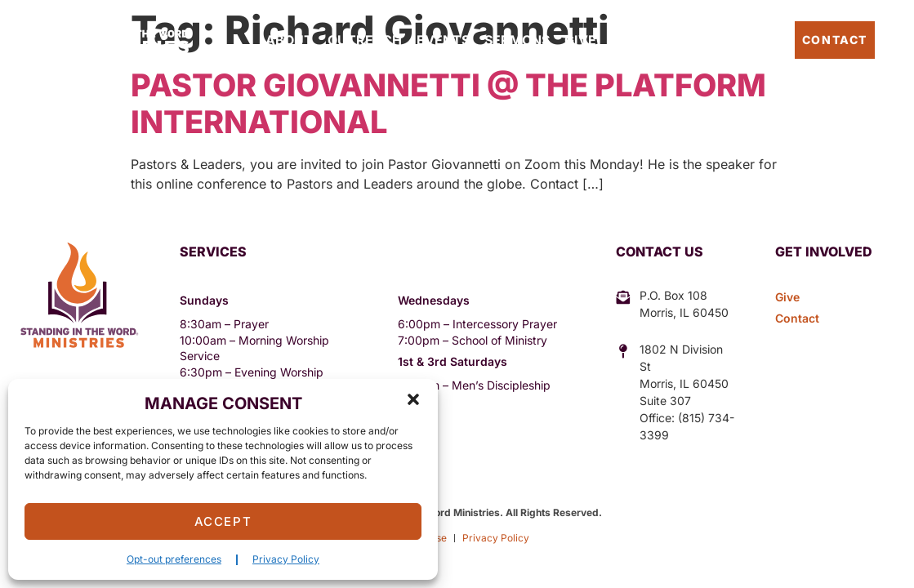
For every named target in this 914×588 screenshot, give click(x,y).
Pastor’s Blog (733, 40)
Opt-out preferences (174, 559)
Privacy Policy (286, 559)
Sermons (517, 40)
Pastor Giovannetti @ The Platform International (448, 104)
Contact (835, 40)
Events (443, 40)
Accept (223, 521)
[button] (413, 399)
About (289, 40)
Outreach (365, 40)
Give (580, 40)
